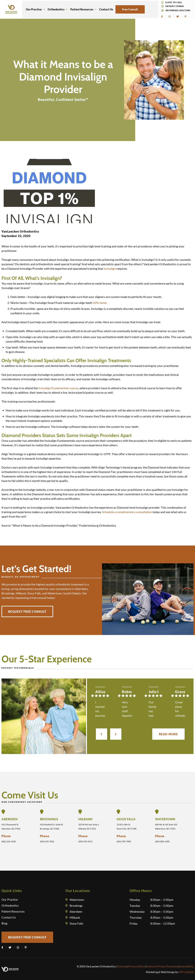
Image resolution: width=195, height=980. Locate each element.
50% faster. (100, 303)
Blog (4, 923)
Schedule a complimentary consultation (127, 512)
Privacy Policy (137, 966)
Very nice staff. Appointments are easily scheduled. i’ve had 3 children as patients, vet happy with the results (127, 709)
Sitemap (122, 966)
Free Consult (130, 9)
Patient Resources (84, 9)
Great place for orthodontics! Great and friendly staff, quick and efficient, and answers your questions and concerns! (180, 709)
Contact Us (106, 9)
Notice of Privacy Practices (162, 966)
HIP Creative (186, 972)
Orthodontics (58, 9)
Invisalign (110, 269)
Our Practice (36, 9)
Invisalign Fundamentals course (58, 388)
